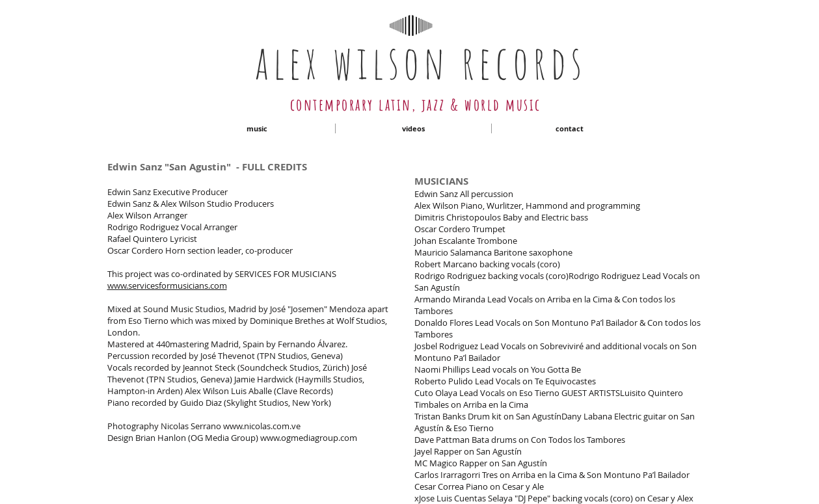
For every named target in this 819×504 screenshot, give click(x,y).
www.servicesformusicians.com (167, 285)
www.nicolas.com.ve (262, 426)
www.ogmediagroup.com (309, 438)
